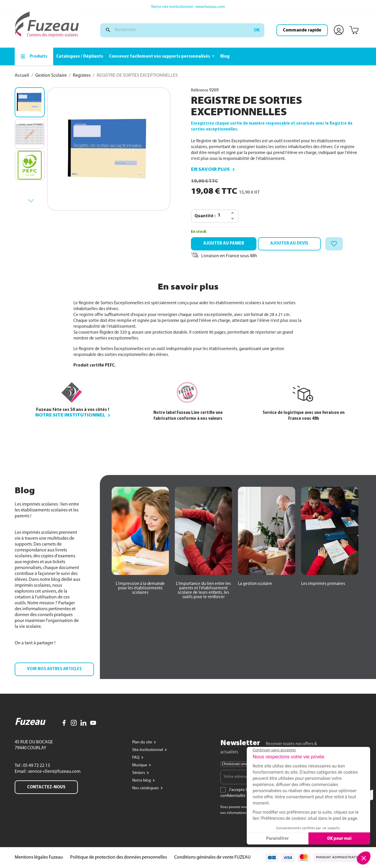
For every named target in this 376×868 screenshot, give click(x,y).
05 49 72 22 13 (36, 766)
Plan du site (143, 742)
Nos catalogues (146, 788)
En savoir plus (210, 170)
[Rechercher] (182, 30)
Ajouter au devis (289, 243)
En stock (199, 232)
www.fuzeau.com (210, 7)
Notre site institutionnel (70, 415)
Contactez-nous (46, 787)
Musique (140, 765)
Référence (200, 90)
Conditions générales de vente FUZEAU (212, 857)
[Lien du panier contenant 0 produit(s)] (355, 31)
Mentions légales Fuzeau (39, 857)
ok (257, 30)
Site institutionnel (148, 750)
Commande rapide (302, 30)
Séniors (139, 773)
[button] (54, 669)
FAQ (136, 758)
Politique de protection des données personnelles (119, 857)
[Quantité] (223, 216)
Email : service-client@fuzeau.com (48, 772)
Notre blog (142, 781)
